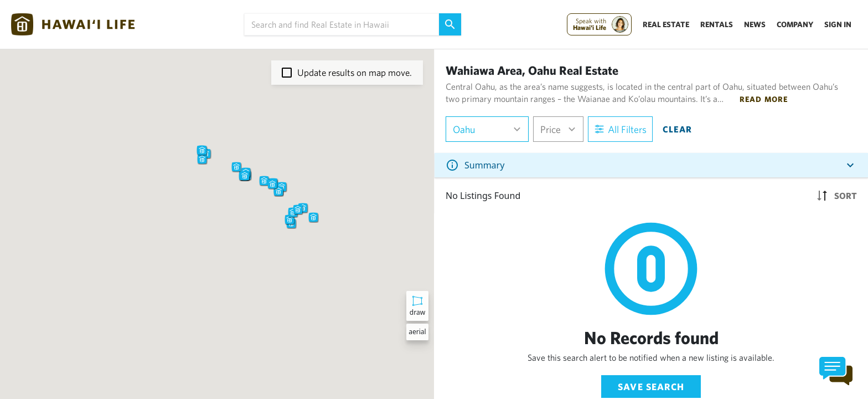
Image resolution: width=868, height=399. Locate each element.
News (755, 24)
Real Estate (666, 24)
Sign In (838, 24)
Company (795, 24)
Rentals (717, 24)
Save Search (651, 387)
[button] (236, 167)
